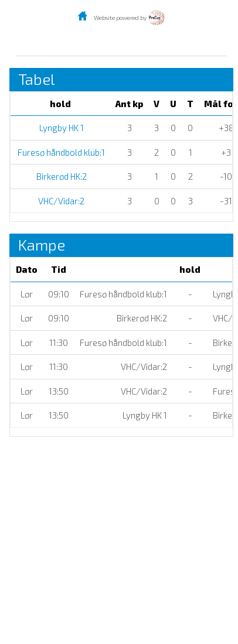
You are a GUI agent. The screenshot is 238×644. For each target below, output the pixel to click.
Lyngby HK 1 (61, 128)
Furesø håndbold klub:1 (60, 152)
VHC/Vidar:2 (60, 201)
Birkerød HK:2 (61, 176)
